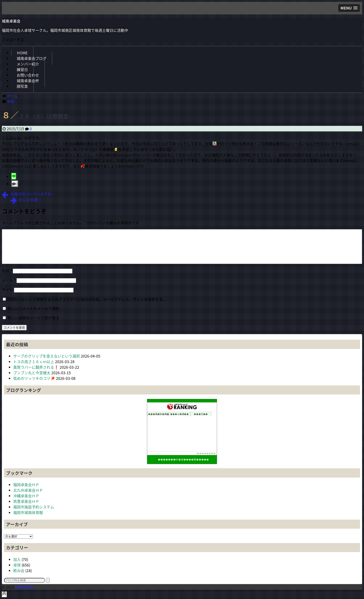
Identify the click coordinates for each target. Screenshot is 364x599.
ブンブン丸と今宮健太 (32, 373)
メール (9, 280)
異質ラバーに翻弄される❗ (36, 367)
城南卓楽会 (11, 21)
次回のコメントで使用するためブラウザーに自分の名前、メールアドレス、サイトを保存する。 (86, 299)
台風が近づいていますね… (33, 194)
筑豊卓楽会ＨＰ (26, 501)
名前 (7, 270)
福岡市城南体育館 (28, 512)
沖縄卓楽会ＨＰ (26, 496)
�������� (206, 453)
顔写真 (22, 86)
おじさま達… (30, 199)
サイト (7, 290)
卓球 (17, 565)
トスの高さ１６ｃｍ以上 (34, 361)
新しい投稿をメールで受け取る (33, 318)
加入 (17, 559)
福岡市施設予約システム (34, 507)
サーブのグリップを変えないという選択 (47, 356)
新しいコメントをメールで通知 (33, 308)
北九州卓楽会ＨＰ (28, 490)
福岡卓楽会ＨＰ (26, 485)
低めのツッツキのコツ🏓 (34, 378)
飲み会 (19, 570)
